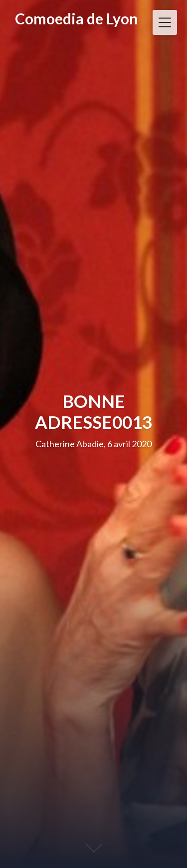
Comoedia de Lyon (77, 18)
